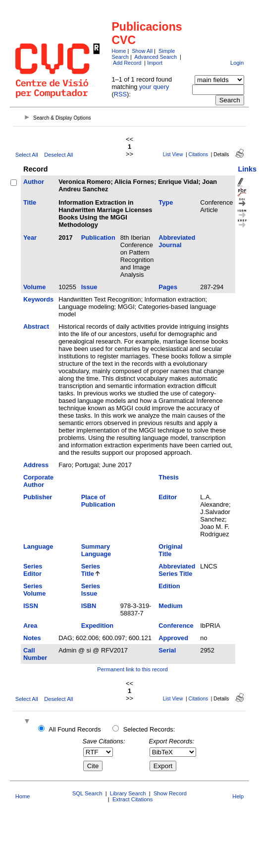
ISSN (31, 606)
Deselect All (58, 155)
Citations (199, 154)
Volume (34, 287)
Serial (167, 650)
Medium (170, 606)
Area (30, 626)
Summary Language (96, 550)
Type (166, 202)
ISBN (89, 606)
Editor (168, 497)
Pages (168, 287)
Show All (142, 51)
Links (247, 169)
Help (238, 796)
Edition (169, 586)
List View (173, 154)
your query (154, 87)
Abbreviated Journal (177, 241)
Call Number (35, 654)
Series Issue (91, 590)
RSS (120, 94)
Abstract (36, 326)
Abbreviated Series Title (177, 570)
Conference (176, 626)
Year (30, 238)
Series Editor (33, 570)
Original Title (170, 550)
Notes (32, 638)
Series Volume (34, 590)
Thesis (169, 477)
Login (237, 63)
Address (36, 465)
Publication (98, 238)
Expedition (97, 626)
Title (30, 202)
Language (38, 546)
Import (155, 63)
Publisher (38, 497)
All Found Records (75, 729)
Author (34, 182)
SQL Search (87, 793)
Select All (27, 155)
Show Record (170, 793)
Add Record (127, 63)
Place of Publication (98, 501)
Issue (89, 287)
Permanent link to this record (132, 669)
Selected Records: (149, 729)
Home (119, 51)
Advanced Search (155, 57)
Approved (173, 638)
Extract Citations (132, 799)
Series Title (91, 570)
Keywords (38, 299)
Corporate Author (38, 481)
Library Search (128, 793)
